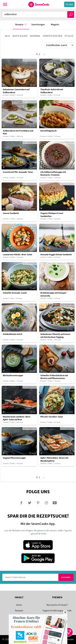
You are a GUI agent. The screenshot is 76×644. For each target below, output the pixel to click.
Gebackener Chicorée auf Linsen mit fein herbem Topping (55, 336)
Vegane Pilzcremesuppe (14, 458)
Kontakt (70, 639)
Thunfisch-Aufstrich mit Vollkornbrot (52, 91)
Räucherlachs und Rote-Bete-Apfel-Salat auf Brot (17, 418)
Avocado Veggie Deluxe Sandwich (56, 255)
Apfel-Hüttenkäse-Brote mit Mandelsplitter (54, 459)
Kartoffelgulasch (48, 131)
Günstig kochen (52, 36)
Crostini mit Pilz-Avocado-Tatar (18, 172)
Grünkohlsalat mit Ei (13, 334)
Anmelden (66, 577)
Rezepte (19, 611)
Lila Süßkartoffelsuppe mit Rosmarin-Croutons (53, 174)
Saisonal (35, 36)
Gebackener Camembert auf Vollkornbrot (16, 91)
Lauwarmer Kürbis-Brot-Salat (18, 255)
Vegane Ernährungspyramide (57, 611)
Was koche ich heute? (57, 605)
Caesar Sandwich (11, 213)
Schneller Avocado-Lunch (15, 293)
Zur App (69, 4)
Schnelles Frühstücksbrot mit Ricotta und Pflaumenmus (54, 377)
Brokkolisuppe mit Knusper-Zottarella (54, 294)
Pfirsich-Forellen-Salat (52, 417)
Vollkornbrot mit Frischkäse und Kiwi (18, 132)
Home (19, 605)
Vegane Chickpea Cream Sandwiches (52, 215)
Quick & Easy (20, 36)
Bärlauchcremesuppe (13, 375)
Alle (7, 36)
